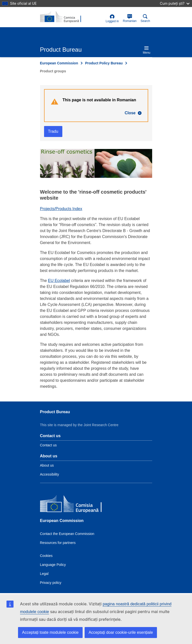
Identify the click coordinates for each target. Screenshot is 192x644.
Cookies (46, 556)
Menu (146, 50)
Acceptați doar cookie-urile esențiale (121, 632)
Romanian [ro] (130, 18)
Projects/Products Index (61, 209)
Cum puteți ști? (175, 3)
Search (145, 18)
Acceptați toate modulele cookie (50, 632)
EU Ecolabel (59, 281)
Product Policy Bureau (104, 63)
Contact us (48, 445)
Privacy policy (51, 583)
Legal (44, 574)
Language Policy (53, 565)
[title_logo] (64, 17)
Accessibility (50, 474)
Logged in (112, 19)
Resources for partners (58, 543)
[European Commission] (76, 505)
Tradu (53, 131)
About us (47, 465)
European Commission (59, 63)
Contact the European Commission (67, 534)
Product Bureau (55, 412)
